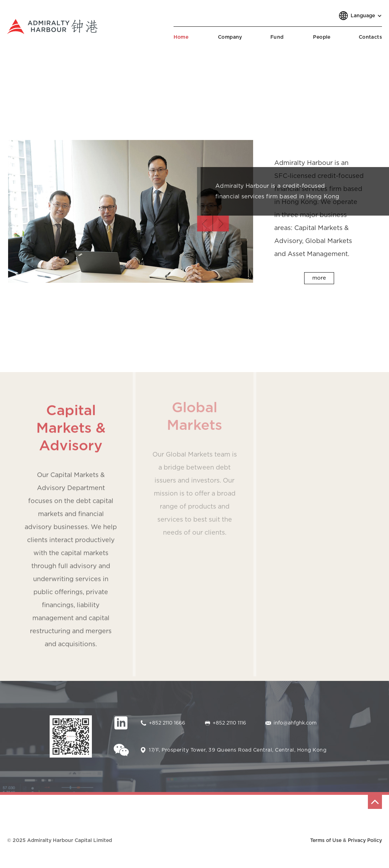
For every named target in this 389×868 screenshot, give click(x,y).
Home (181, 37)
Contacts (370, 37)
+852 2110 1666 (167, 723)
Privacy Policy (365, 841)
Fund (277, 37)
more (319, 278)
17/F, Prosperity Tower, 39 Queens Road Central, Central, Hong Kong (238, 750)
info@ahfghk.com (295, 723)
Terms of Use (326, 841)
